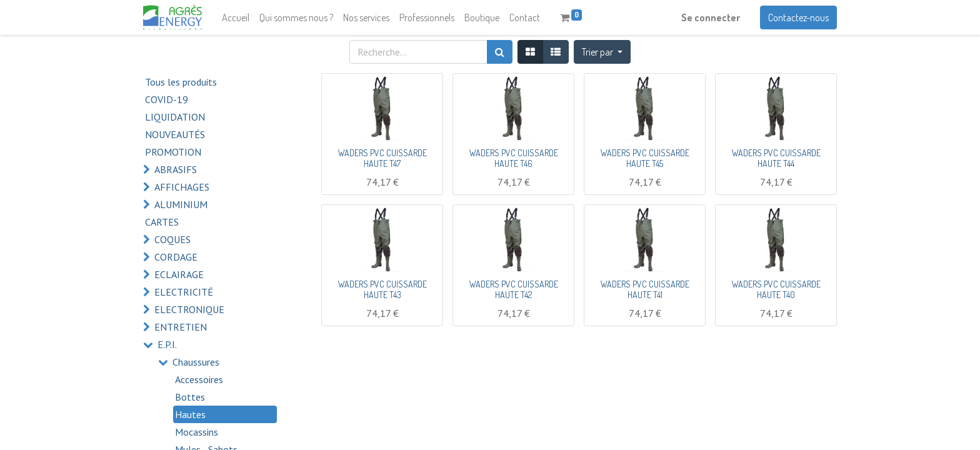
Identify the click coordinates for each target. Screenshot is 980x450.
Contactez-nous (798, 17)
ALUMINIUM (181, 204)
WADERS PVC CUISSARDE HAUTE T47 (382, 158)
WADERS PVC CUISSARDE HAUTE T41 (645, 289)
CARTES (162, 222)
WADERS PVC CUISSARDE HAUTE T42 (514, 289)
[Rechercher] (500, 52)
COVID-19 (167, 99)
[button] (602, 52)
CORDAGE (176, 257)
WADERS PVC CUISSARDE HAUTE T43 (382, 289)
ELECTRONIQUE (189, 309)
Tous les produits (181, 82)
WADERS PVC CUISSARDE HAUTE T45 (645, 158)
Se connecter (711, 17)
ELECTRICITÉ (184, 292)
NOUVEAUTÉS (175, 134)
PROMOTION (173, 152)
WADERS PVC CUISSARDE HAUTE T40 (776, 289)
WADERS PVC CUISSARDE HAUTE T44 (776, 158)
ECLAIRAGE (179, 274)
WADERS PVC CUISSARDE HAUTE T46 (514, 158)
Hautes (190, 414)
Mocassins (197, 432)
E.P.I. (167, 344)
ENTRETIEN (181, 327)
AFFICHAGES (182, 187)
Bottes (190, 397)
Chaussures (196, 362)
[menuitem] (236, 17)
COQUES (172, 239)
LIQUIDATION (175, 117)
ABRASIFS (176, 169)
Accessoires (199, 379)
